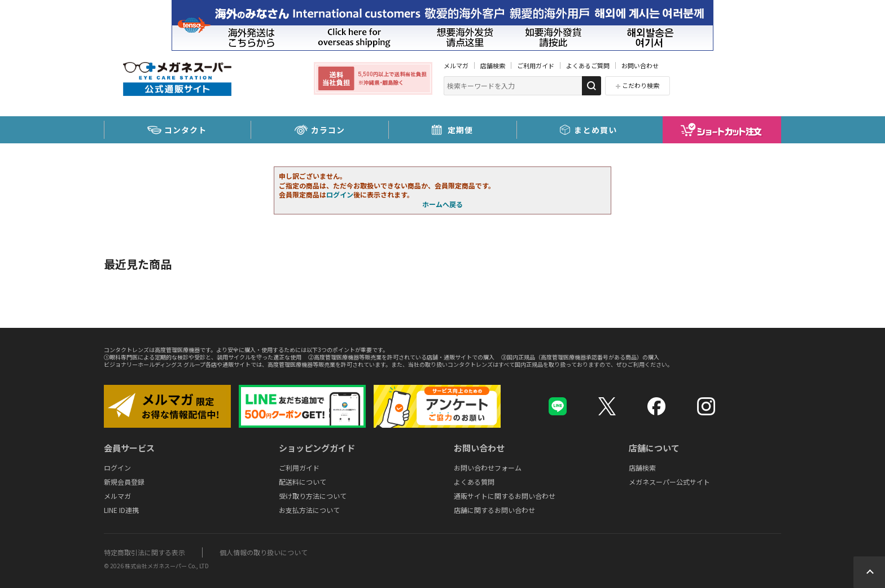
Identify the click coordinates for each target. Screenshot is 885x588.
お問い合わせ (640, 65)
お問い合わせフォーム (488, 468)
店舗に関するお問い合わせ (494, 510)
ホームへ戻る (442, 204)
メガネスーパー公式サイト (669, 482)
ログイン (340, 194)
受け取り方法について (313, 496)
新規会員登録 (124, 482)
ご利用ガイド (536, 65)
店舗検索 (493, 65)
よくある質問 (474, 482)
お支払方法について (309, 510)
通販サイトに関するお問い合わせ (505, 496)
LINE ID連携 (121, 510)
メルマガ (456, 65)
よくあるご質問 (588, 65)
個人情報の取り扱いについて (264, 552)
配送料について (303, 482)
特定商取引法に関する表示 (144, 552)
